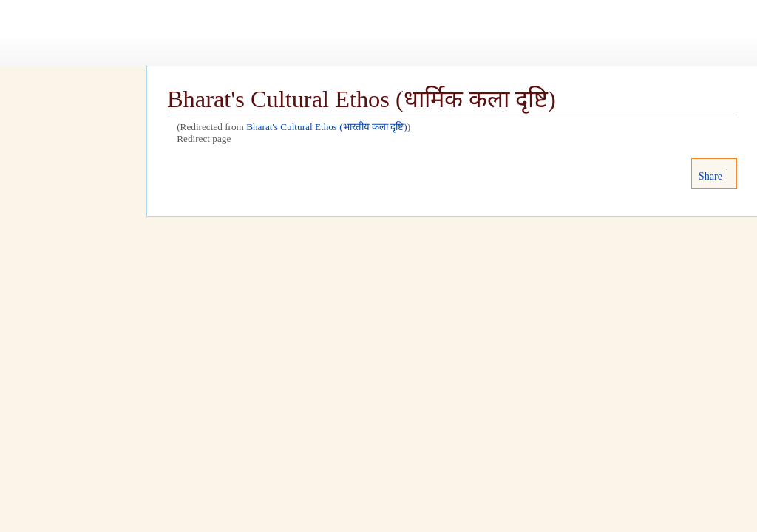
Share (709, 176)
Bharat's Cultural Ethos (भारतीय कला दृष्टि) (327, 127)
